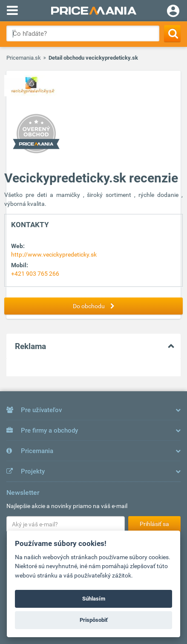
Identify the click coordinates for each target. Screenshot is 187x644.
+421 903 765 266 (35, 274)
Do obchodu (96, 306)
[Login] (173, 12)
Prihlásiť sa (154, 524)
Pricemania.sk (24, 58)
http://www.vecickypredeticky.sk (54, 254)
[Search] (172, 33)
